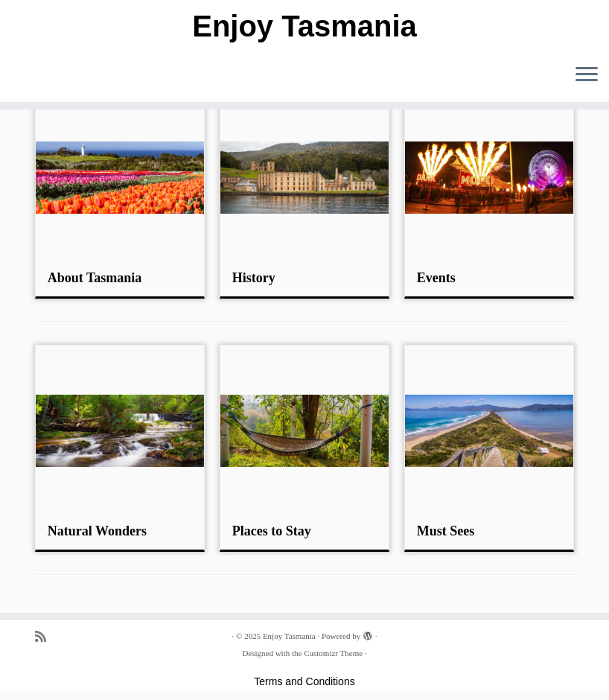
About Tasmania (95, 278)
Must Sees (446, 531)
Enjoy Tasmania (304, 26)
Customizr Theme (333, 653)
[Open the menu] (587, 75)
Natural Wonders (97, 531)
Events (436, 278)
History (254, 278)
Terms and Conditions (304, 681)
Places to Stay (272, 531)
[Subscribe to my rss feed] (45, 637)
